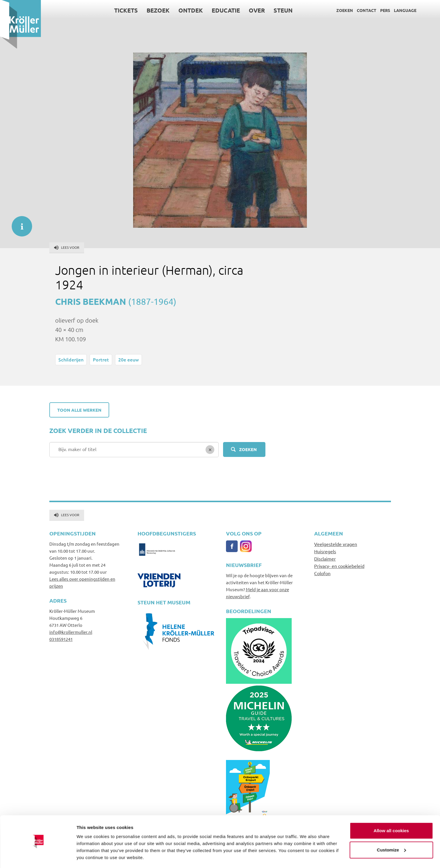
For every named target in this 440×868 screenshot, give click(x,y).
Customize (392, 833)
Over (257, 10)
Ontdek (191, 10)
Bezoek (158, 10)
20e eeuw (128, 359)
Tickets (126, 10)
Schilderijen (71, 359)
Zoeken (345, 10)
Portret (101, 359)
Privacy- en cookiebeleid (339, 566)
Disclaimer (325, 559)
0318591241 (61, 639)
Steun (283, 10)
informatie (19, 223)
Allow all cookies (391, 814)
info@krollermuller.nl (71, 632)
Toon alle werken (79, 410)
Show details (90, 856)
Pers (385, 10)
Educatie (226, 10)
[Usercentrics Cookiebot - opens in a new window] (38, 857)
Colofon (322, 573)
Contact (367, 10)
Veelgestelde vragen (336, 544)
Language (405, 10)
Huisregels (325, 551)
